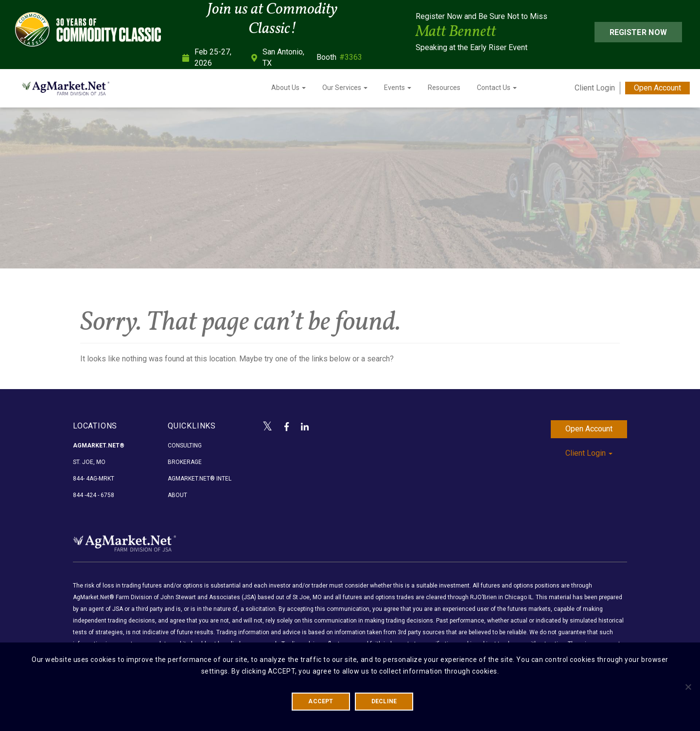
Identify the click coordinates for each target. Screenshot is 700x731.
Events (398, 88)
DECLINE (384, 701)
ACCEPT (321, 701)
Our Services (345, 88)
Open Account (657, 88)
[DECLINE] (688, 687)
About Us (289, 88)
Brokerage (185, 462)
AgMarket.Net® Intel (200, 479)
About (177, 495)
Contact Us (497, 88)
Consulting (185, 446)
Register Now (639, 32)
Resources (444, 88)
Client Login (595, 88)
